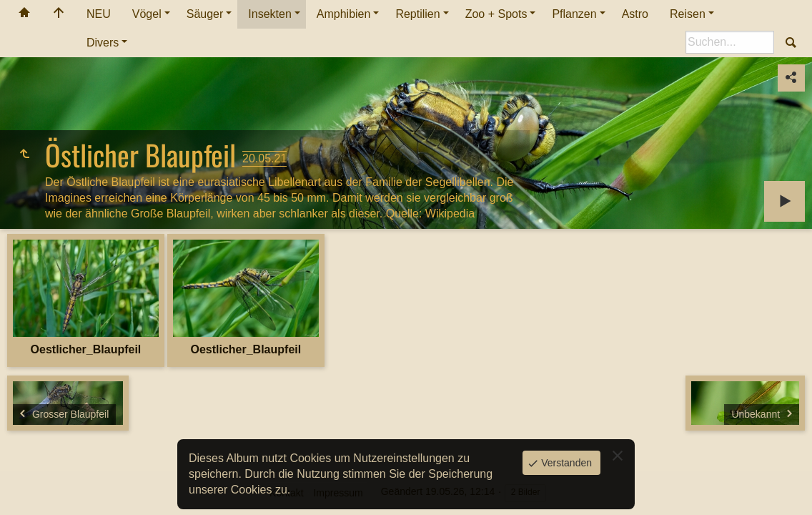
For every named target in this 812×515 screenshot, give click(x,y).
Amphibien (344, 14)
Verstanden (565, 463)
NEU (99, 14)
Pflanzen (574, 14)
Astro (635, 14)
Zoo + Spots (496, 14)
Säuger (205, 14)
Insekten (269, 14)
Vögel (147, 14)
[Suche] (730, 42)
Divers (103, 43)
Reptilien (417, 14)
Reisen (688, 14)
